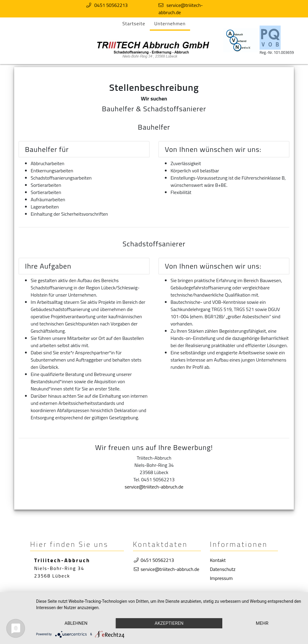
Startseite (134, 23)
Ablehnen (76, 623)
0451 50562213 (111, 5)
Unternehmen (170, 23)
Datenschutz (223, 569)
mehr (262, 623)
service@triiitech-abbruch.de (181, 9)
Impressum (221, 578)
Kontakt (218, 560)
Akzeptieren (169, 623)
